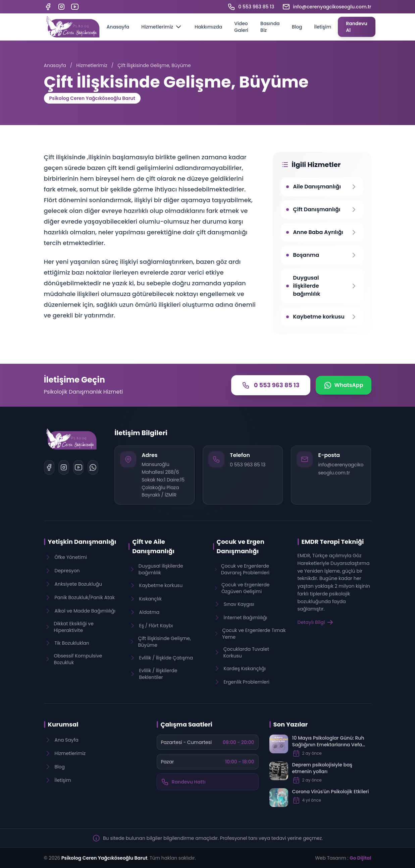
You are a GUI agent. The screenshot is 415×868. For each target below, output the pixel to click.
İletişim (323, 27)
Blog (297, 27)
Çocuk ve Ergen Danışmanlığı (241, 546)
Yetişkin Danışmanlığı (82, 542)
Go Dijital (360, 858)
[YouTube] (75, 7)
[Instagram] (61, 7)
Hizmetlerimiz (162, 27)
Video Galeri (241, 27)
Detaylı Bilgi (316, 622)
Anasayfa (118, 27)
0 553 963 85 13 (248, 465)
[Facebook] (48, 7)
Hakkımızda (208, 27)
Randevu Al (357, 27)
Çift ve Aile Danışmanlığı (153, 546)
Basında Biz (270, 27)
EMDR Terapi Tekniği (333, 542)
